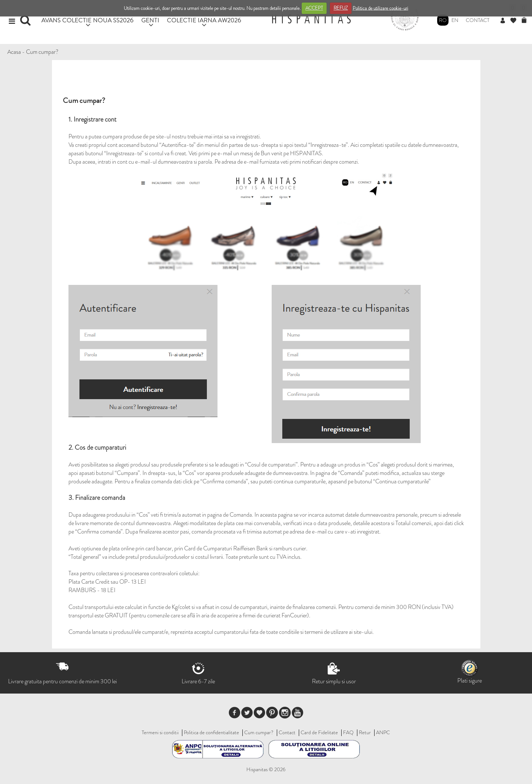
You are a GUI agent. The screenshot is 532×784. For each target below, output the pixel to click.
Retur (365, 732)
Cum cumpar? (42, 52)
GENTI (150, 20)
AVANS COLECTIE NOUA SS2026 (88, 20)
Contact (478, 20)
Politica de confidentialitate (211, 732)
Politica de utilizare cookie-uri (380, 8)
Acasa (14, 52)
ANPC (383, 732)
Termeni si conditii (160, 732)
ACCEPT (314, 8)
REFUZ (341, 8)
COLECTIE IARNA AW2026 (204, 20)
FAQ (348, 732)
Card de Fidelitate (319, 732)
